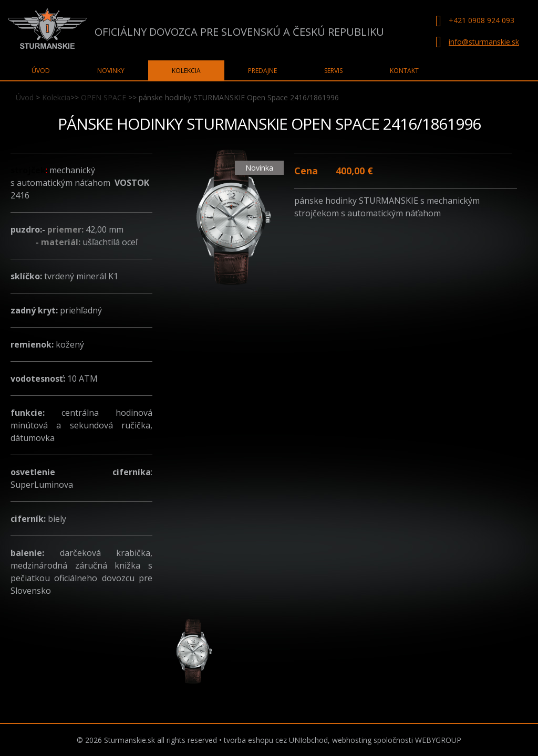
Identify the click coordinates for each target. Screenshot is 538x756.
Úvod (25, 97)
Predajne (262, 71)
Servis (333, 71)
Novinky (111, 71)
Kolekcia (56, 97)
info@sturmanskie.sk (484, 42)
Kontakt (404, 71)
